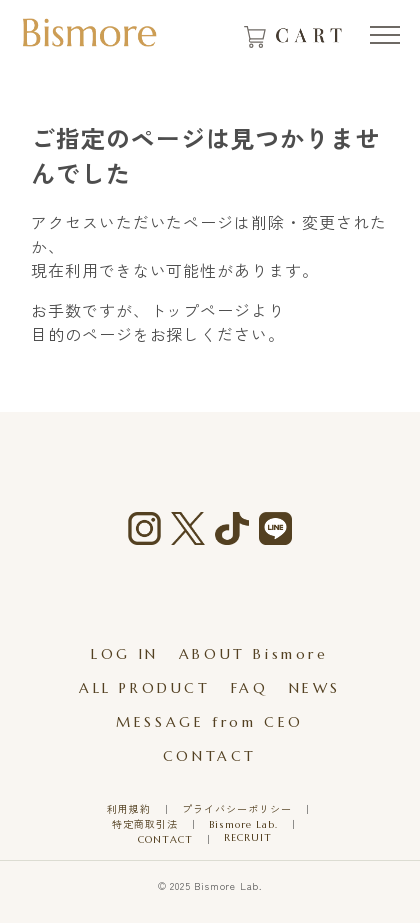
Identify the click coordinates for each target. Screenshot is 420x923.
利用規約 (129, 809)
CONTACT (210, 756)
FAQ (250, 688)
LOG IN (125, 654)
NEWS (315, 688)
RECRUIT (248, 837)
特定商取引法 (145, 824)
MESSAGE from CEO (210, 722)
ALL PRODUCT (145, 688)
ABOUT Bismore (254, 654)
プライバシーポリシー (237, 809)
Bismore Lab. (243, 824)
